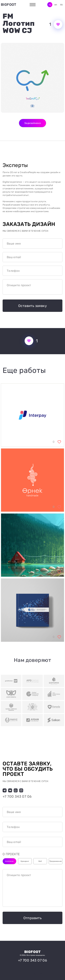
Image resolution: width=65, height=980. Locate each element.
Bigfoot (9, 5)
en (56, 5)
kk (62, 5)
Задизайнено (32, 123)
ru (50, 5)
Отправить (33, 918)
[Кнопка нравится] (58, 24)
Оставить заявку (32, 306)
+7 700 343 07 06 (17, 797)
